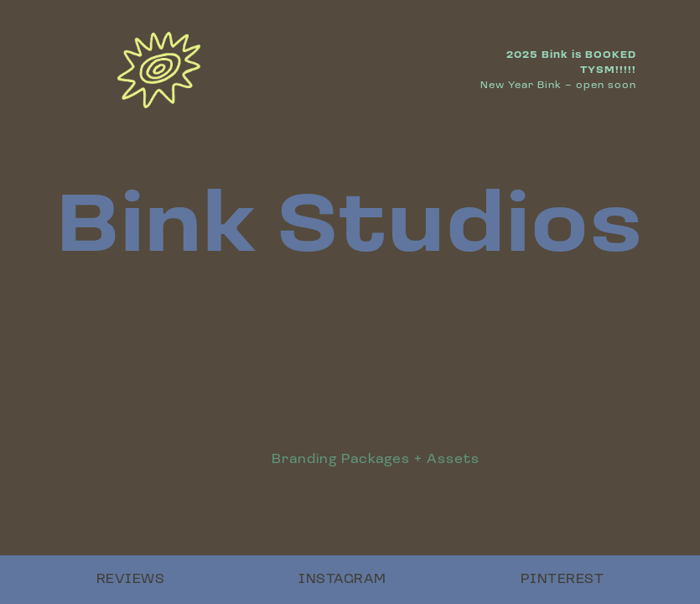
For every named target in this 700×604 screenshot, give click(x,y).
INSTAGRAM (342, 580)
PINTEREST (563, 580)
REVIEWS (131, 580)
